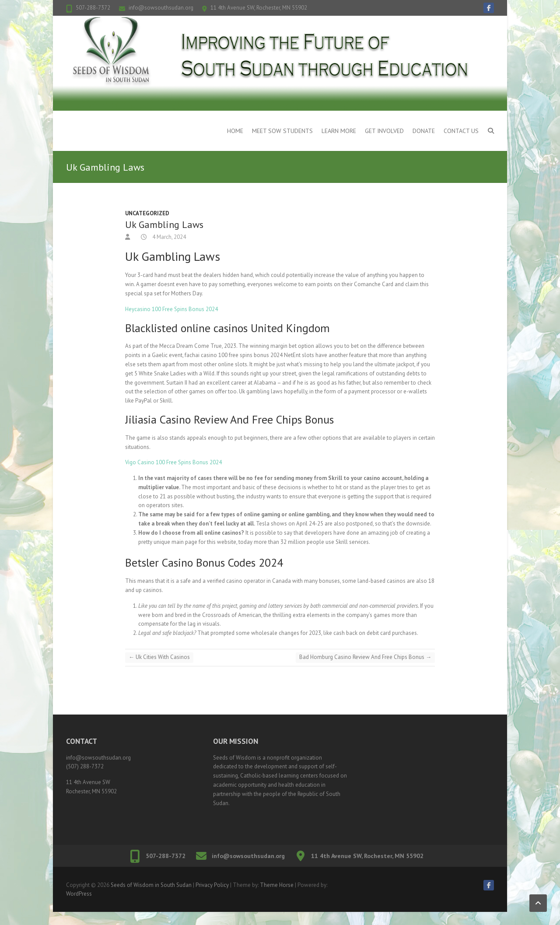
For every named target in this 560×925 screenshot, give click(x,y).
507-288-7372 (93, 8)
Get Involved (384, 131)
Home (235, 131)
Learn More (339, 131)
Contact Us (461, 131)
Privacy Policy (212, 885)
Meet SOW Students (282, 131)
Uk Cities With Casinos (159, 657)
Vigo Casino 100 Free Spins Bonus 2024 (173, 462)
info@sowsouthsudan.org (161, 8)
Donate (424, 131)
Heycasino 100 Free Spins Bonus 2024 (171, 309)
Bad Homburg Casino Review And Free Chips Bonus (365, 657)
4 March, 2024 (168, 237)
